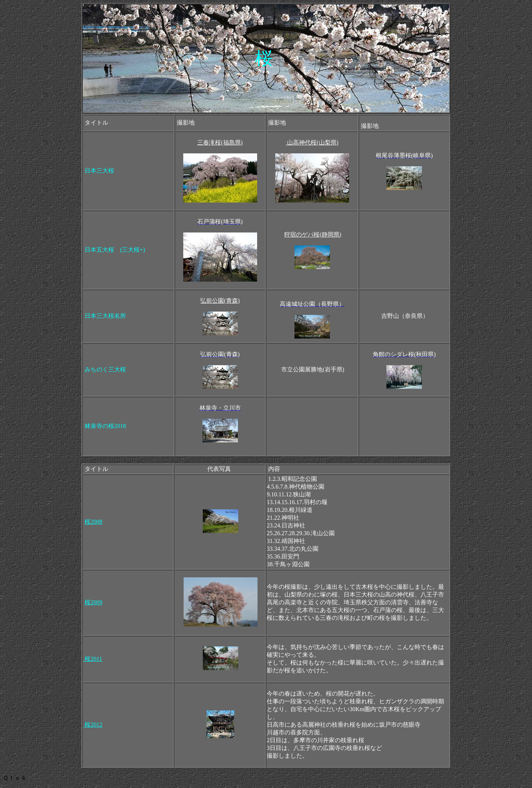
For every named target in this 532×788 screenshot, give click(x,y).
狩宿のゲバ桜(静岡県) (313, 235)
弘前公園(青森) (220, 301)
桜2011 (93, 659)
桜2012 (93, 725)
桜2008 (93, 522)
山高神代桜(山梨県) (312, 142)
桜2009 (93, 602)
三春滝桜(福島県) (220, 142)
